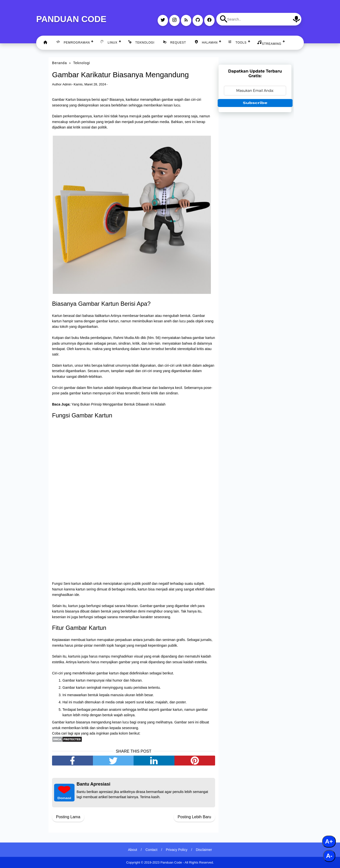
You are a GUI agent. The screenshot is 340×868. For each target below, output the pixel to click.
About (133, 850)
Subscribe (255, 103)
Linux (109, 42)
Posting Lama (68, 817)
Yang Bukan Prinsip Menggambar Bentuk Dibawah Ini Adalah (118, 404)
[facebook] (209, 20)
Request (174, 42)
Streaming (269, 43)
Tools (237, 42)
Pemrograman (73, 42)
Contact (151, 850)
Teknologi (141, 42)
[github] (198, 20)
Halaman (206, 42)
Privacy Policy (177, 850)
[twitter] (163, 20)
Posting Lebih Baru (194, 817)
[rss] (186, 20)
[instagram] (174, 20)
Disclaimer (204, 850)
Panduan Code (71, 19)
